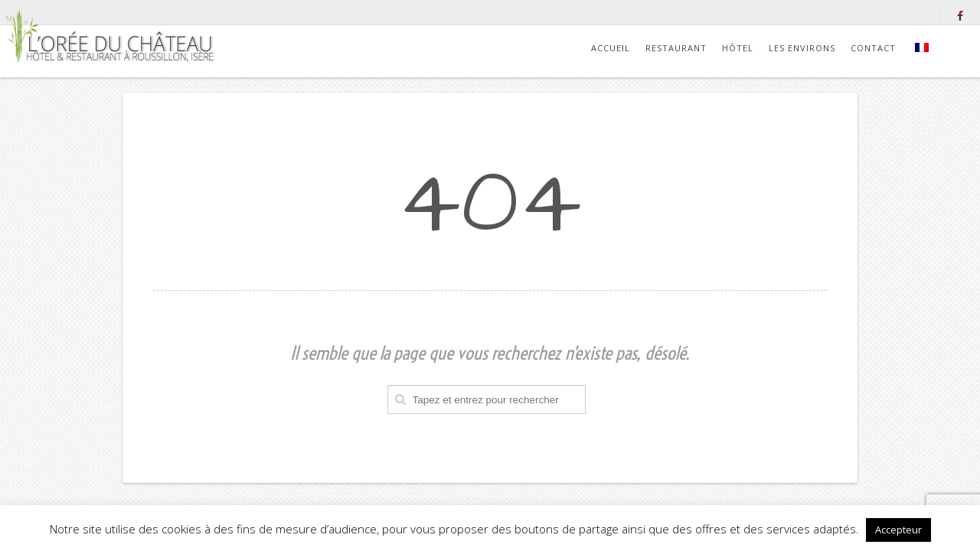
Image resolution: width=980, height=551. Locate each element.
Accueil (611, 48)
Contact (873, 48)
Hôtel (738, 48)
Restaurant (676, 48)
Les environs (802, 48)
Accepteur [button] (898, 530)
